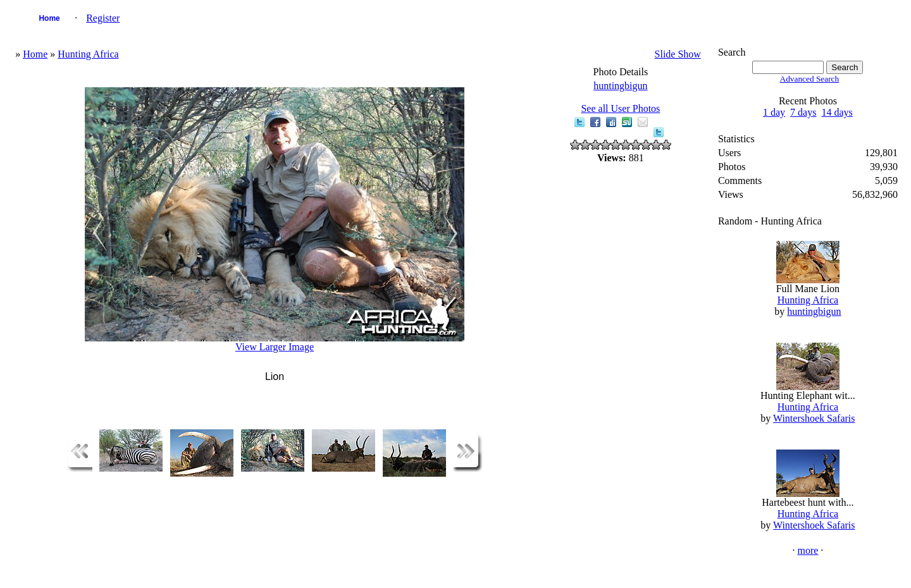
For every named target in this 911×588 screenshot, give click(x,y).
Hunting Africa (88, 54)
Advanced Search (810, 79)
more (808, 550)
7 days (803, 112)
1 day (774, 112)
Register (103, 18)
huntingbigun (620, 86)
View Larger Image (275, 347)
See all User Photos (620, 108)
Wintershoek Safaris (814, 418)
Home (49, 18)
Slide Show (678, 54)
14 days (837, 112)
